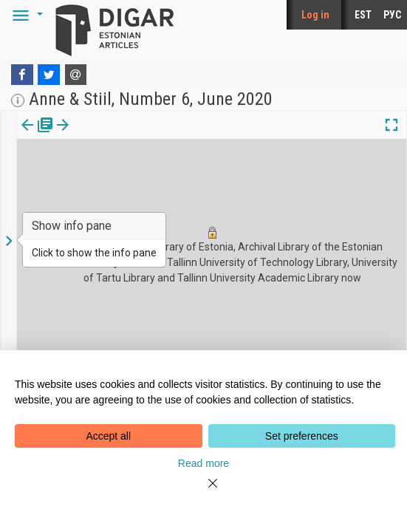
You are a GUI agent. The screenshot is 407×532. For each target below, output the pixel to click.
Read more (203, 463)
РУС (392, 15)
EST (363, 15)
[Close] (204, 492)
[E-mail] (76, 75)
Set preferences (302, 436)
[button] (25, 15)
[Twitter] (49, 75)
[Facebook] (22, 75)
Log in (315, 15)
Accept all (108, 436)
